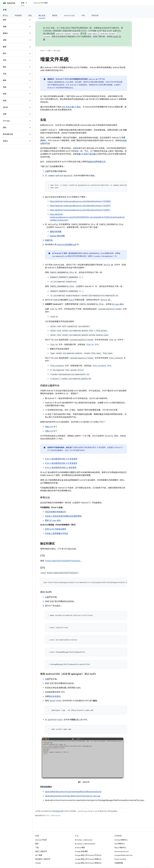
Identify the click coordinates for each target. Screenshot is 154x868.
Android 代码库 (41, 840)
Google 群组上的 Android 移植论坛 (88, 863)
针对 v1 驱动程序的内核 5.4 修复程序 (61, 468)
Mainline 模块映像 (57, 236)
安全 (30, 15)
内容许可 (59, 811)
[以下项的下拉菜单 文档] (27, 3)
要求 (37, 844)
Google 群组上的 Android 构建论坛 (88, 859)
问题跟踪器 (119, 863)
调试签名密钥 (55, 696)
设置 (47, 171)
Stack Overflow (120, 859)
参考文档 (95, 15)
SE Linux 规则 (118, 304)
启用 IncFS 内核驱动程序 (56, 529)
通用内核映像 (56, 232)
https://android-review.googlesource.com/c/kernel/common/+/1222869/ (80, 201)
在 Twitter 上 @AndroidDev (85, 844)
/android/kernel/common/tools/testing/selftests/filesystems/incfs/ (73, 792)
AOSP (42, 51)
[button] (14, 20)
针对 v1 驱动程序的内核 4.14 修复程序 (61, 459)
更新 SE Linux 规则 (53, 521)
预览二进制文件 (41, 851)
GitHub (38, 863)
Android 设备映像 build (67, 245)
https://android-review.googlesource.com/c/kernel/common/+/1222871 (80, 210)
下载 (37, 848)
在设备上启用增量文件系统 (57, 533)
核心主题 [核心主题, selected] (42, 15)
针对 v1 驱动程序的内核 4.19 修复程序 (61, 463)
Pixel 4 (71, 300)
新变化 (5, 15)
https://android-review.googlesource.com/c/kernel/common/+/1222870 (80, 206)
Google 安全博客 (81, 851)
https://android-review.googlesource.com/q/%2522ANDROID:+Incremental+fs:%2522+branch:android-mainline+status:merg (87, 217)
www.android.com (122, 851)
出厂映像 (39, 855)
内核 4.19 (49, 431)
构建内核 (49, 240)
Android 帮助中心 (121, 840)
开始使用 (18, 15)
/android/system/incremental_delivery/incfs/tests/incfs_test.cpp (73, 796)
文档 (5, 10)
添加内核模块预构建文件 (56, 512)
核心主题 (57, 51)
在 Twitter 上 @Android (84, 840)
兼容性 (55, 15)
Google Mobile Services (123, 855)
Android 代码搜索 (41, 3)
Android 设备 (69, 15)
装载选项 (92, 162)
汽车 (83, 15)
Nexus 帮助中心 (120, 848)
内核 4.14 (49, 427)
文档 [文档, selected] (23, 3)
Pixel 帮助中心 (120, 844)
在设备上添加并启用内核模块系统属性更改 (63, 516)
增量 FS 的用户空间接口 (87, 154)
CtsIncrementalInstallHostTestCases (63, 561)
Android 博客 (80, 848)
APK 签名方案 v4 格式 (71, 107)
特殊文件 (102, 162)
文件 (92, 345)
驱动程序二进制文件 (43, 859)
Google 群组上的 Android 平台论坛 (88, 855)
